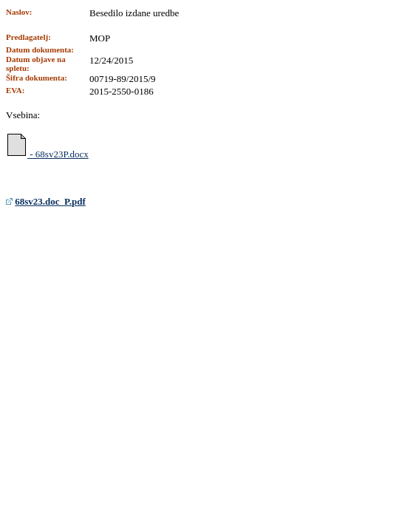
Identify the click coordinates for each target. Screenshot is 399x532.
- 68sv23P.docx (47, 146)
